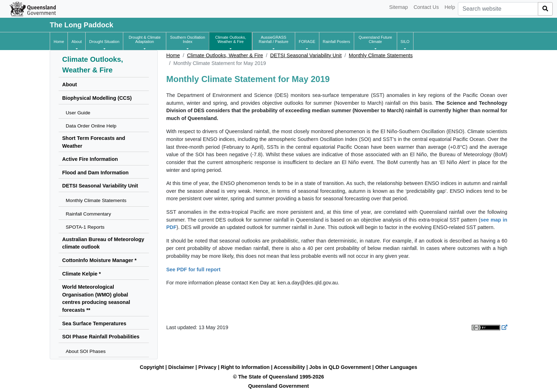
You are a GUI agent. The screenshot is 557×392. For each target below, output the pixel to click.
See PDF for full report (193, 269)
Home (173, 55)
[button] (77, 42)
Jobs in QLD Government (341, 367)
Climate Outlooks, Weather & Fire (225, 55)
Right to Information (245, 367)
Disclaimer (181, 367)
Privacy (207, 367)
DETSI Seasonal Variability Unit (306, 55)
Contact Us (426, 7)
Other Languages (396, 367)
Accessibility (290, 367)
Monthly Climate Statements (381, 55)
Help (450, 7)
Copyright (152, 367)
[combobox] (498, 9)
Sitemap (398, 7)
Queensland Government (278, 386)
